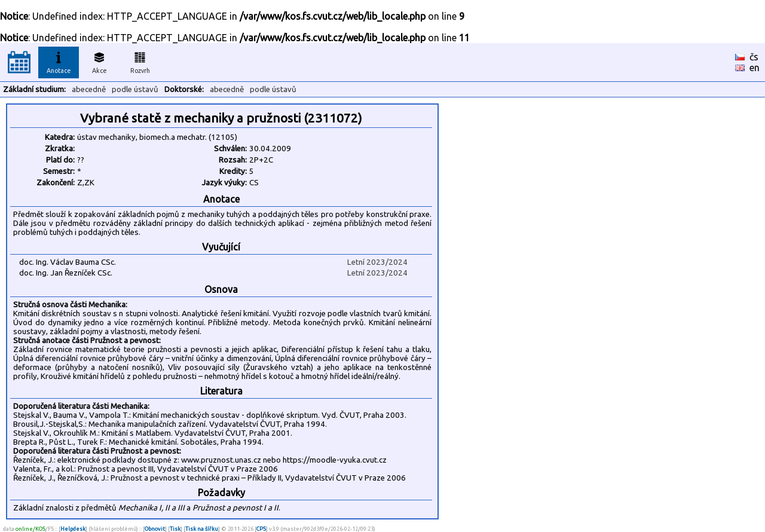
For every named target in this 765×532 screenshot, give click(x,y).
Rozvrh (140, 61)
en (755, 68)
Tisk (175, 529)
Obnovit (155, 529)
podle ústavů (135, 89)
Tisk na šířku (202, 529)
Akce (99, 61)
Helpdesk (73, 529)
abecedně (89, 89)
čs (754, 57)
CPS (261, 529)
